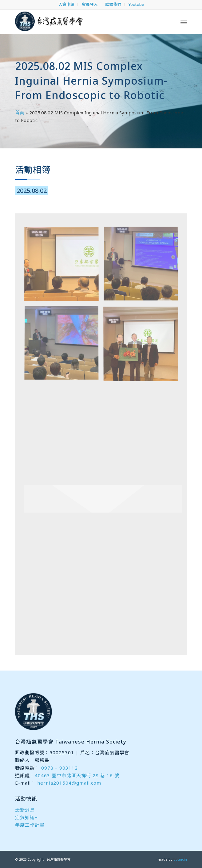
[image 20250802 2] (143, 267)
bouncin (180, 859)
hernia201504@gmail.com (69, 783)
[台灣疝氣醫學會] (84, 22)
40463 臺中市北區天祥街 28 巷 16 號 (77, 775)
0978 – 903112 (59, 768)
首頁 (20, 113)
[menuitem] (67, 4)
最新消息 (25, 810)
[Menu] (184, 22)
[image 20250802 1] (64, 267)
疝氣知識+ (26, 817)
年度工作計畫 (30, 825)
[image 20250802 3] (64, 346)
